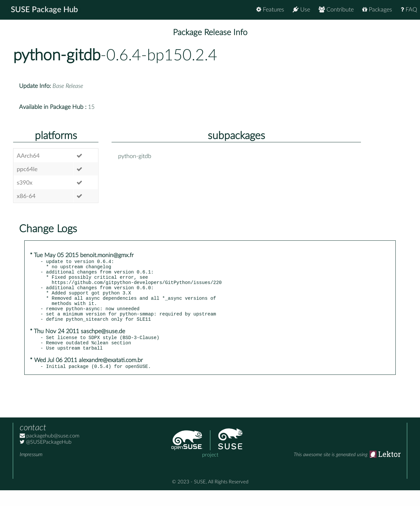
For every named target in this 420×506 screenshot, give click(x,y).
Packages (377, 10)
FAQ (409, 10)
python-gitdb (57, 55)
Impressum (31, 470)
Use (301, 10)
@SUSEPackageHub (46, 458)
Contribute (336, 10)
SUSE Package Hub (44, 10)
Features (270, 10)
